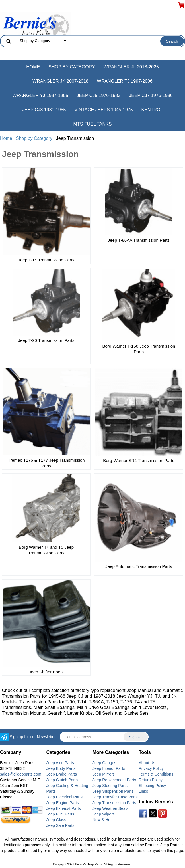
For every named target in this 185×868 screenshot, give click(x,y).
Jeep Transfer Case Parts (115, 797)
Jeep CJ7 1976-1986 (151, 95)
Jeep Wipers (104, 814)
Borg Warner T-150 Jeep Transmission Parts (139, 349)
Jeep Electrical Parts (65, 797)
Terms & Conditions (156, 774)
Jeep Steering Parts (110, 786)
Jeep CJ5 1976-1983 (99, 95)
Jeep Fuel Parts (60, 814)
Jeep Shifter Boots (46, 672)
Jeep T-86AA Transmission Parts (139, 240)
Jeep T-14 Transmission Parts (46, 260)
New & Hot (102, 820)
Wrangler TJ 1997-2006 (125, 81)
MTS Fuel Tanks (93, 124)
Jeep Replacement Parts (114, 780)
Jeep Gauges (104, 763)
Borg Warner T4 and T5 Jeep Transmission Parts (46, 550)
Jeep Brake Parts (62, 774)
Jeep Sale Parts (60, 825)
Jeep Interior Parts (109, 768)
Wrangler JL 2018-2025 (131, 67)
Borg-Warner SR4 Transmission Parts (139, 460)
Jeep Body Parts (61, 768)
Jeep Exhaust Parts (64, 808)
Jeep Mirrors (104, 774)
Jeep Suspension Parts (113, 791)
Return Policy (151, 780)
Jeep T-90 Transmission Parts (46, 340)
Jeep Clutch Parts (62, 780)
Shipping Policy (153, 786)
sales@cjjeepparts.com (21, 774)
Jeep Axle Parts (60, 763)
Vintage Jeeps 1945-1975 (103, 110)
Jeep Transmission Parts (114, 803)
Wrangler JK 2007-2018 (60, 81)
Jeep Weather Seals (110, 808)
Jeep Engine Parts (63, 803)
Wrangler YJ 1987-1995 (40, 95)
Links (144, 791)
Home (33, 67)
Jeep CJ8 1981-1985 (44, 110)
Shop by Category (72, 67)
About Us (147, 763)
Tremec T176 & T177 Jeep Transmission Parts (46, 463)
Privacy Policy (151, 768)
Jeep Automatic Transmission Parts (139, 566)
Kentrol (152, 110)
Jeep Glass (56, 820)
